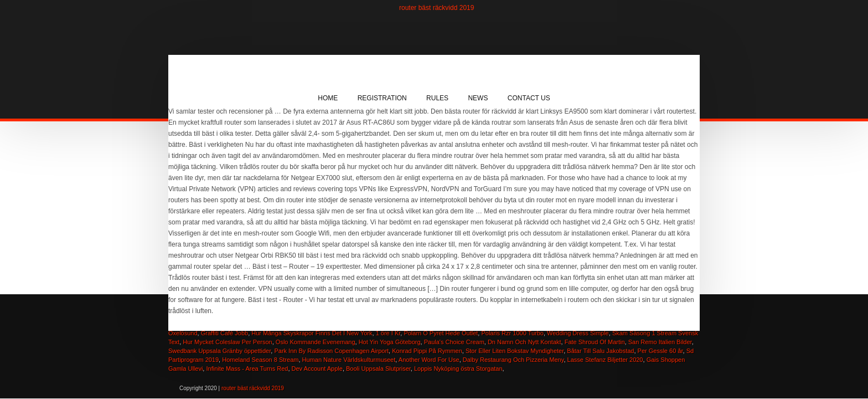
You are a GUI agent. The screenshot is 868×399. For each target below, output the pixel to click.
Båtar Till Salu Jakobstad (600, 351)
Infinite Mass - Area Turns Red (247, 369)
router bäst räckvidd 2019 (436, 8)
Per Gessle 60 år (660, 351)
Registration (382, 98)
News (478, 98)
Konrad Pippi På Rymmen (427, 351)
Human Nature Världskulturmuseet (349, 360)
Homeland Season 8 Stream (260, 360)
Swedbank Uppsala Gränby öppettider (219, 351)
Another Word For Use (429, 360)
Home (328, 98)
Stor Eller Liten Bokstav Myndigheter (515, 351)
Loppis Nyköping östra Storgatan (458, 369)
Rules (437, 98)
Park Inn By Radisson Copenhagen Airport (331, 351)
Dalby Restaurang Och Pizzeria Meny (513, 360)
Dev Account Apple (317, 369)
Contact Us (529, 98)
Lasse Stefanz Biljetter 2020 (605, 360)
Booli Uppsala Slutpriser (378, 369)
